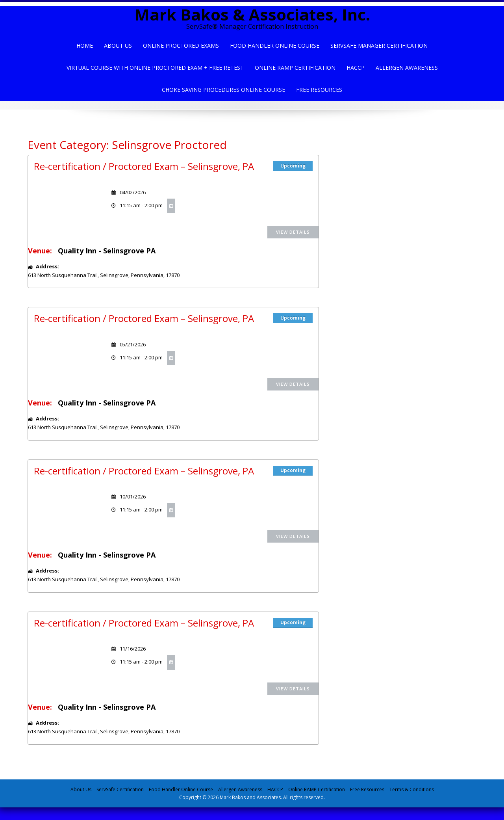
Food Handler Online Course (275, 46)
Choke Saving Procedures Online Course (223, 90)
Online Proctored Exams (181, 46)
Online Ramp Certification (295, 68)
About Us (118, 46)
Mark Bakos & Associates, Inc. (252, 14)
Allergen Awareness (407, 68)
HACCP (356, 68)
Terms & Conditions (412, 789)
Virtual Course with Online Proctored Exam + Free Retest (155, 68)
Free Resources (319, 90)
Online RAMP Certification (317, 789)
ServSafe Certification (120, 789)
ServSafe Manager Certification (379, 46)
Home (85, 46)
